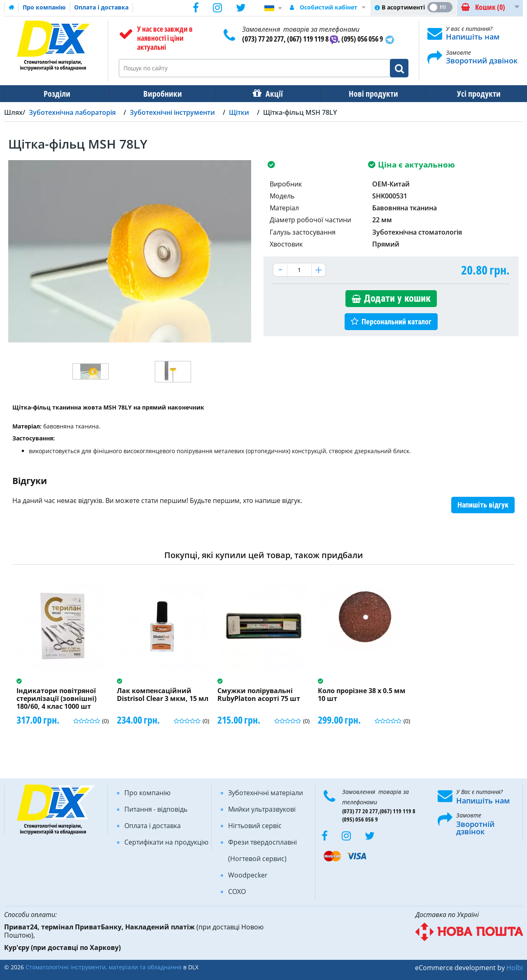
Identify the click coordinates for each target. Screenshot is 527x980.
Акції (270, 94)
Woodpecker (248, 875)
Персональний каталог (396, 322)
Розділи (56, 94)
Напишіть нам (473, 37)
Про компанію (44, 7)
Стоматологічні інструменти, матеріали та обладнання (104, 967)
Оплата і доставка (101, 7)
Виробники (160, 94)
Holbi (515, 968)
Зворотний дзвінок (482, 61)
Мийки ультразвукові (262, 809)
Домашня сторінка (12, 7)
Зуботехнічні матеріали (266, 793)
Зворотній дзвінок (475, 828)
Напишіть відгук (483, 505)
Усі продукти (471, 94)
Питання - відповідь (156, 809)
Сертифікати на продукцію (166, 842)
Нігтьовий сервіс (255, 826)
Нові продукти (368, 94)
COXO (237, 892)
